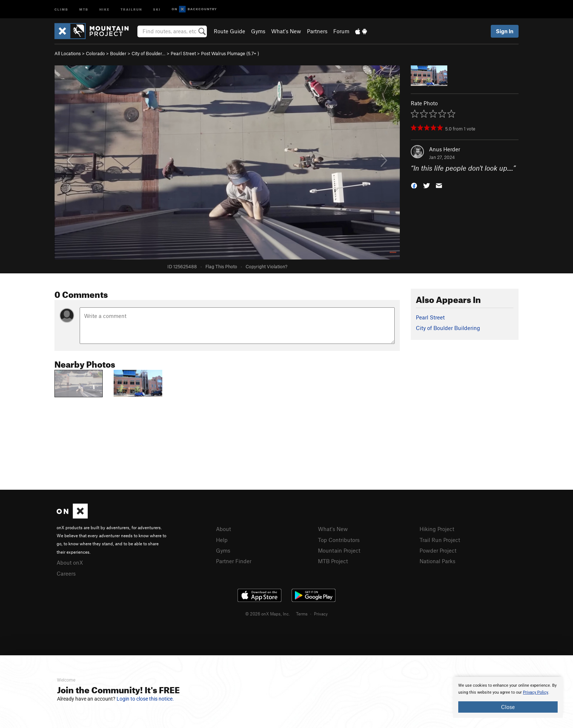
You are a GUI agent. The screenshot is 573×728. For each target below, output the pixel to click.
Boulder (118, 53)
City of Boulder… (149, 53)
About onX (70, 562)
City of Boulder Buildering (448, 328)
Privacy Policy (536, 692)
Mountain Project (339, 550)
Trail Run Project (440, 540)
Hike (105, 9)
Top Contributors (339, 540)
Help (222, 540)
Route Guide (229, 31)
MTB (84, 9)
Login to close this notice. (145, 699)
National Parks (437, 561)
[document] (508, 697)
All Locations (68, 53)
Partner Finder (234, 561)
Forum (341, 31)
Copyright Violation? (266, 266)
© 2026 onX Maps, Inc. (267, 614)
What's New (286, 31)
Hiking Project (437, 529)
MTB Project (333, 561)
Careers (66, 573)
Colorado (95, 53)
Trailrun (131, 9)
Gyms (258, 31)
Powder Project (438, 550)
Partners (317, 31)
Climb (61, 9)
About (223, 529)
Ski (157, 9)
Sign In (505, 31)
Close (508, 707)
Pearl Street (183, 53)
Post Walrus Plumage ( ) (230, 53)
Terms (302, 614)
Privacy (321, 614)
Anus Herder (445, 149)
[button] (414, 185)
